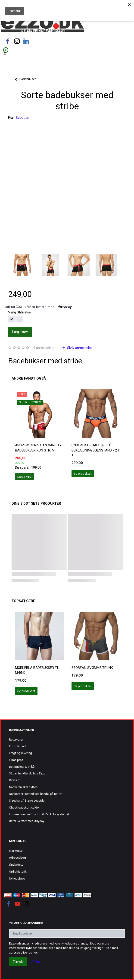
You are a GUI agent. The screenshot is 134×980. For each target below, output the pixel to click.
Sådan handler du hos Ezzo (27, 773)
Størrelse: (20, 312)
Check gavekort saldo (24, 807)
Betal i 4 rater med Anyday (27, 821)
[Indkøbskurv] (67, 53)
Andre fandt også (29, 378)
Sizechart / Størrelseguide (27, 800)
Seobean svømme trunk (92, 668)
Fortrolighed (17, 746)
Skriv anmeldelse (79, 348)
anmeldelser (44, 348)
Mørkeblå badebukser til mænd (37, 670)
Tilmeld (18, 962)
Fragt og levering (20, 753)
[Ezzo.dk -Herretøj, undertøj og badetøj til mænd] (42, 24)
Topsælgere (23, 601)
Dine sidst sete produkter (36, 503)
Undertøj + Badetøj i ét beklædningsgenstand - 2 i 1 (95, 450)
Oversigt (15, 780)
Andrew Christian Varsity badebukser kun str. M (38, 448)
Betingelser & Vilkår (22, 767)
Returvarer (16, 739)
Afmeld (37, 962)
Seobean (22, 118)
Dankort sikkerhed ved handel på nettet (36, 794)
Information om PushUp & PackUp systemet (39, 814)
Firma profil (17, 760)
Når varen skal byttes (23, 787)
